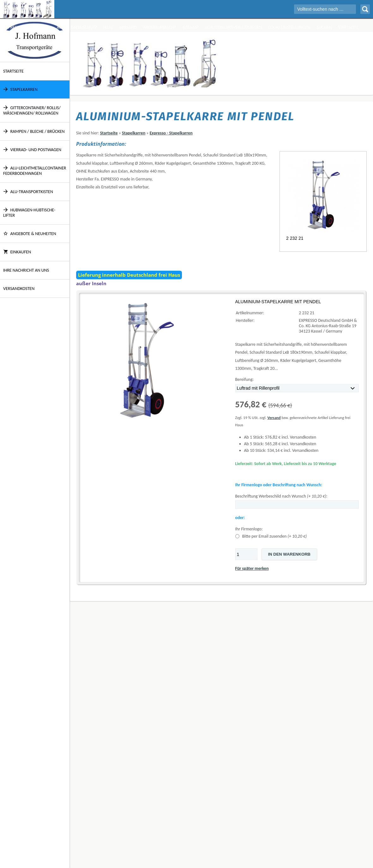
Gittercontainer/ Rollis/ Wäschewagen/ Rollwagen (32, 110)
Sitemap (191, 27)
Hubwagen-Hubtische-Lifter (29, 213)
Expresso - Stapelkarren (171, 133)
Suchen (324, 27)
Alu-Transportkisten (28, 192)
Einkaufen (17, 252)
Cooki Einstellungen (289, 27)
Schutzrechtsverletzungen (233, 27)
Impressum (14, 27)
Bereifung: (245, 379)
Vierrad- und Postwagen (32, 150)
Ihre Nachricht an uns (26, 270)
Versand (128, 27)
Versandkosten (19, 289)
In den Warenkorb (289, 554)
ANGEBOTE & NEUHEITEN (30, 234)
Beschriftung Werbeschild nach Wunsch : (281, 496)
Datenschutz (84, 27)
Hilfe (108, 27)
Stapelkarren (20, 89)
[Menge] (246, 554)
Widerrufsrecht (160, 27)
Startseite (348, 27)
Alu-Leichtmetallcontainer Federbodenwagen (35, 171)
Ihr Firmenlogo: (249, 529)
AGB (61, 27)
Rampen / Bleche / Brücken (34, 131)
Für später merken (252, 568)
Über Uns (41, 27)
